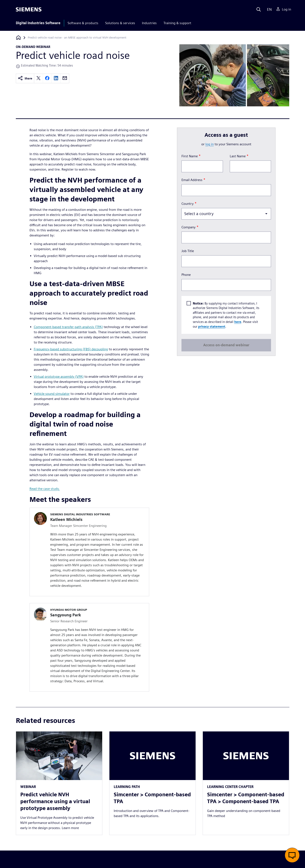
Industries (149, 23)
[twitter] (38, 78)
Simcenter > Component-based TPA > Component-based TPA (246, 798)
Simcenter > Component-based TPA (152, 798)
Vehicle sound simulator (52, 394)
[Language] (268, 9)
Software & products (83, 23)
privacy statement (212, 326)
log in (210, 144)
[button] (292, 855)
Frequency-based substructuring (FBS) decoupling (71, 349)
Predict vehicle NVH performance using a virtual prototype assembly (55, 801)
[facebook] (47, 78)
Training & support (177, 23)
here (238, 322)
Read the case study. (45, 489)
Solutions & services (120, 23)
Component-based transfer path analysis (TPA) (68, 327)
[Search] (259, 9)
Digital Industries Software (38, 23)
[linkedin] (56, 78)
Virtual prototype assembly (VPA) (59, 377)
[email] (65, 78)
